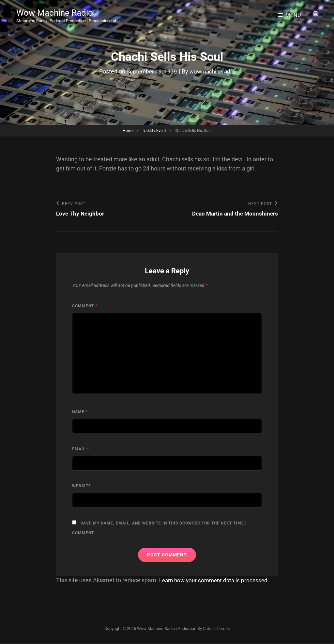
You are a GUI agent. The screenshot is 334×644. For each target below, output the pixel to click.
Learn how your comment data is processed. (217, 581)
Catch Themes (216, 629)
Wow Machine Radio (58, 11)
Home (128, 131)
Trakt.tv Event (154, 131)
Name (80, 412)
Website (82, 487)
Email (81, 449)
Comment (85, 306)
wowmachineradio (213, 71)
